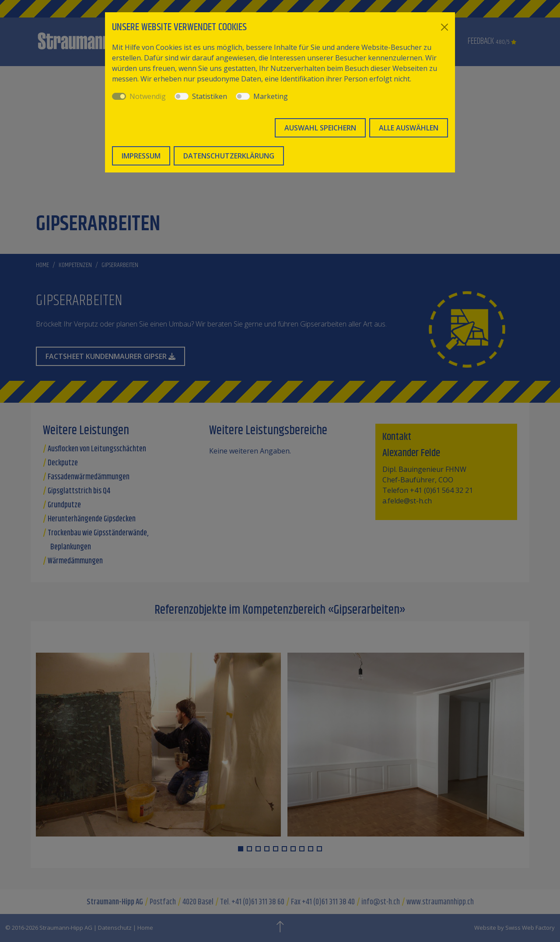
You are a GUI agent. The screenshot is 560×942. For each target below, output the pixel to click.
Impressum (141, 156)
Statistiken (210, 96)
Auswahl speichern (320, 128)
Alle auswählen (409, 128)
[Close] (444, 27)
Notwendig (148, 96)
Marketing (271, 96)
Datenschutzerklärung (229, 156)
